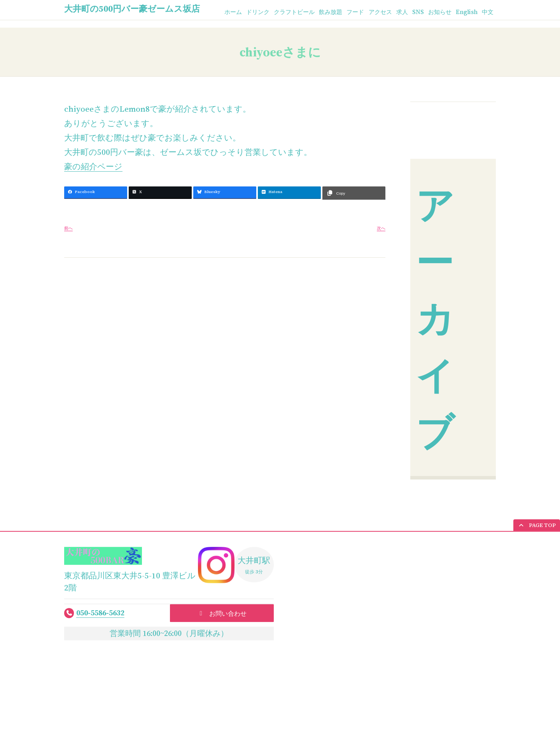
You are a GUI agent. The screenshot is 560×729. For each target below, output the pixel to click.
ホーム (216, 12)
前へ (68, 228)
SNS (413, 12)
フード (347, 12)
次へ (381, 228)
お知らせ (436, 12)
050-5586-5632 (100, 613)
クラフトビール (282, 12)
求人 (397, 12)
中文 (487, 12)
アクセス (373, 12)
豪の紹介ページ (93, 166)
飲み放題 (320, 12)
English (465, 12)
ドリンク (243, 12)
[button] (537, 525)
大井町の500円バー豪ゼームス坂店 (132, 9)
